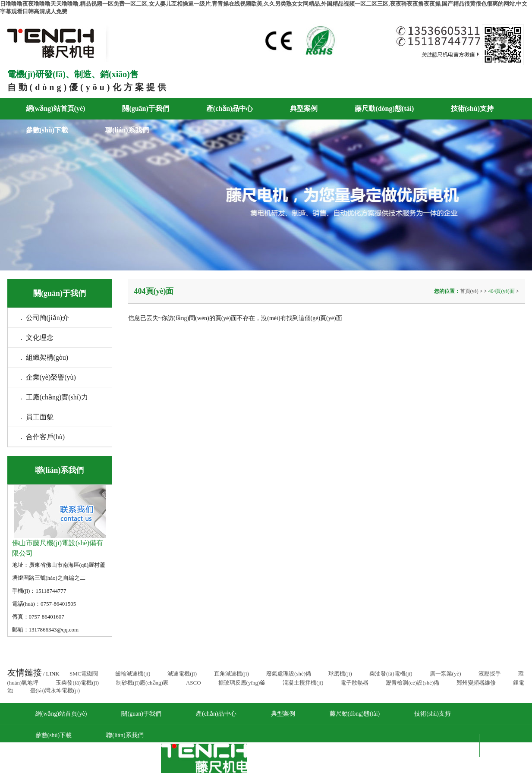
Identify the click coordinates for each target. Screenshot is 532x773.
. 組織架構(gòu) (45, 357)
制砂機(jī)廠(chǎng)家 (142, 683)
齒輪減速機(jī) (133, 674)
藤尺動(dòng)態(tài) (384, 108)
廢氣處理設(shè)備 (289, 674)
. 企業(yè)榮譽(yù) (48, 377)
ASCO (194, 683)
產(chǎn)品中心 (230, 108)
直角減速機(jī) (231, 674)
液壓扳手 (490, 674)
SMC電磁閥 (84, 674)
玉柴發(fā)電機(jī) (77, 683)
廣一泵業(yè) (445, 674)
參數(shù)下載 (47, 130)
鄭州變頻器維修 (476, 683)
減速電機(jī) (182, 674)
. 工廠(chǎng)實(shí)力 (54, 397)
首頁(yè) (470, 291)
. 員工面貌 (37, 417)
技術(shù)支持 (472, 108)
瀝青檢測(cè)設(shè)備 (412, 683)
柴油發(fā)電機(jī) (391, 674)
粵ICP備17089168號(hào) (427, 745)
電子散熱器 (354, 683)
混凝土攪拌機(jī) (303, 683)
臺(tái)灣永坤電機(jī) (55, 690)
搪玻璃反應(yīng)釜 (242, 683)
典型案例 (304, 108)
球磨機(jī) (340, 674)
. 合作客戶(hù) (43, 437)
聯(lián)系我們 (127, 130)
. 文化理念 (37, 338)
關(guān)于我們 (145, 108)
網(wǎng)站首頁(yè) (56, 108)
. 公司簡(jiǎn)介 (45, 318)
